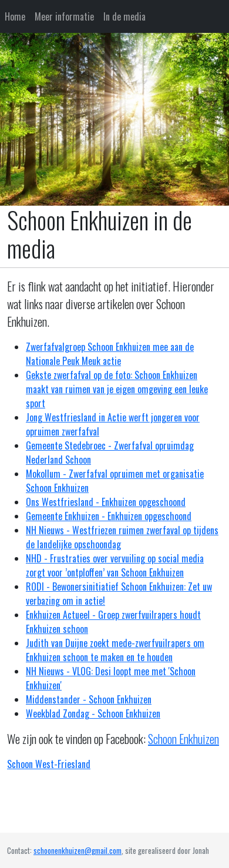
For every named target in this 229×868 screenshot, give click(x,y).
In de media (124, 16)
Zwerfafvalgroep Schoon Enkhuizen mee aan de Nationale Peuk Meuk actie (110, 354)
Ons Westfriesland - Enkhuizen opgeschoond (106, 502)
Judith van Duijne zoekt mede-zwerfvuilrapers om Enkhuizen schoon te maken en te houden (115, 650)
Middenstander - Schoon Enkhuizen (89, 699)
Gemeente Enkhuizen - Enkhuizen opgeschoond (109, 516)
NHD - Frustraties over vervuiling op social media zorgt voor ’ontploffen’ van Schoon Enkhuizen (115, 565)
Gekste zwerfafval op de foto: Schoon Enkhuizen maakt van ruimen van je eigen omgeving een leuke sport (117, 389)
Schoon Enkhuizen (183, 739)
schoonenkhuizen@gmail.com (78, 850)
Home (15, 16)
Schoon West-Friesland (49, 764)
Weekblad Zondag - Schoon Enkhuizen (93, 713)
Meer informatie (64, 16)
